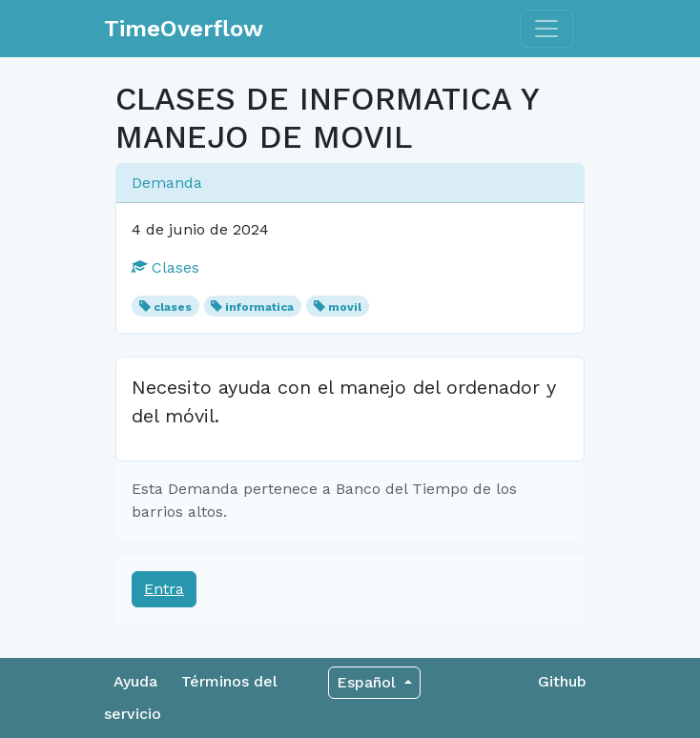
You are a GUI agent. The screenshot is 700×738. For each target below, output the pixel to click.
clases (173, 307)
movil (345, 307)
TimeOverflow (184, 29)
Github (562, 681)
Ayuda (135, 681)
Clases (165, 267)
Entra (164, 589)
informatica (259, 307)
